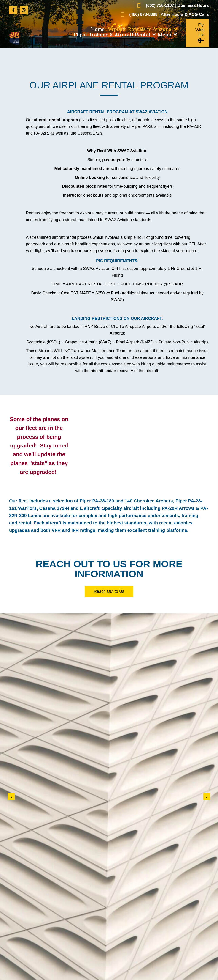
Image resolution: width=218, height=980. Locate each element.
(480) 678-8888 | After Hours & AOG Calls (169, 14)
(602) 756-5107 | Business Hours (177, 5)
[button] (13, 10)
